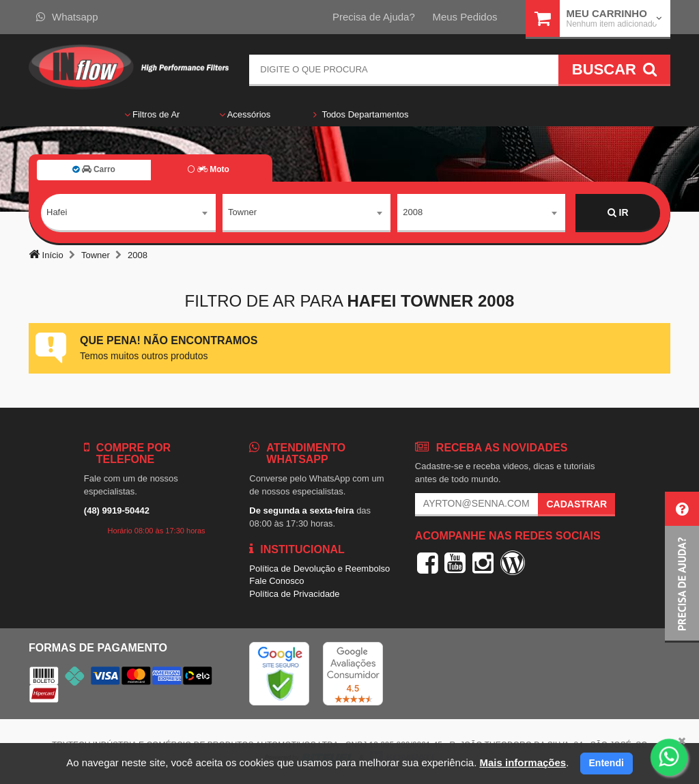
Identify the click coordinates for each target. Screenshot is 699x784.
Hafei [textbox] (57, 212)
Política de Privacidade (294, 594)
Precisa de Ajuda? (374, 17)
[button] (682, 567)
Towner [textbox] (242, 212)
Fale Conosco (276, 581)
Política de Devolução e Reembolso (319, 569)
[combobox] (128, 213)
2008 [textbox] (413, 212)
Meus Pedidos (465, 17)
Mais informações (523, 762)
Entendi (607, 763)
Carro (94, 169)
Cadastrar (576, 504)
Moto (208, 169)
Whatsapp (67, 17)
